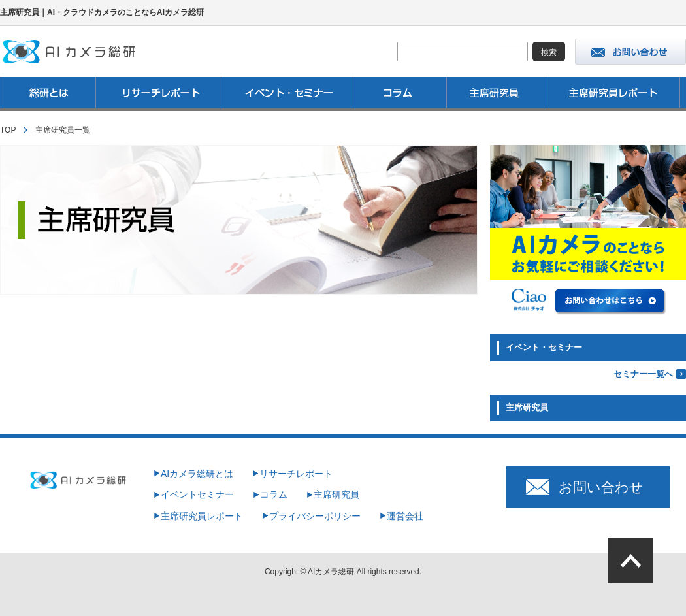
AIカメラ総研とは (197, 474)
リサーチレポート (296, 474)
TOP (8, 130)
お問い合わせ (601, 487)
